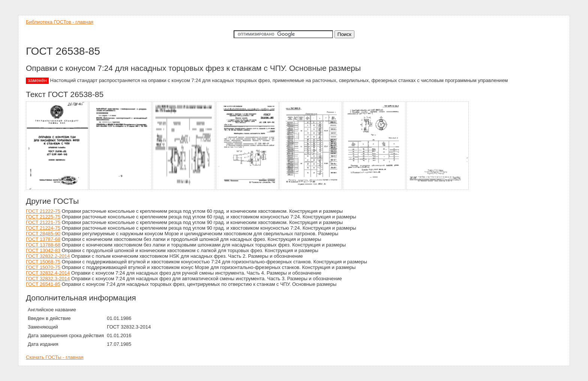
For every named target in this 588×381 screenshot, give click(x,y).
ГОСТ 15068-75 (43, 262)
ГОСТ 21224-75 (43, 228)
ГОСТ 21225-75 (43, 217)
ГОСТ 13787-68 (43, 239)
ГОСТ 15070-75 (43, 267)
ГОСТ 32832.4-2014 (48, 273)
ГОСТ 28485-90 (43, 234)
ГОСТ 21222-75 (43, 211)
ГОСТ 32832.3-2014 (48, 279)
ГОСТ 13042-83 (43, 250)
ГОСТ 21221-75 (43, 222)
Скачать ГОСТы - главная (55, 357)
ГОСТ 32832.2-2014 (48, 256)
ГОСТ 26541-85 (43, 284)
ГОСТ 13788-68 (43, 245)
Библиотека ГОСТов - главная (60, 22)
